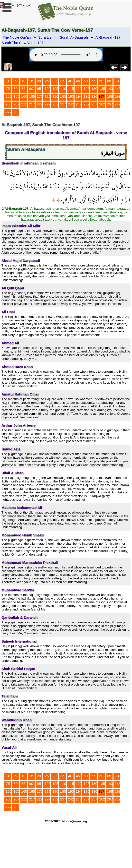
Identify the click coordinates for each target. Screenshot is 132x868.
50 (86, 81)
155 (16, 96)
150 (9, 96)
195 (86, 96)
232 (55, 104)
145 (118, 89)
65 (109, 81)
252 (86, 104)
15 (31, 81)
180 (55, 96)
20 (39, 81)
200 (9, 104)
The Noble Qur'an (17, 37)
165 (32, 96)
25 (47, 81)
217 (32, 104)
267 (110, 104)
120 (79, 89)
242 (71, 104)
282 (16, 112)
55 (94, 81)
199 (118, 96)
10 (23, 81)
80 (16, 89)
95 (39, 89)
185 (63, 96)
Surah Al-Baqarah (74, 37)
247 (79, 104)
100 (47, 89)
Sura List (45, 37)
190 (71, 96)
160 (24, 96)
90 (31, 89)
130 (94, 89)
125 (86, 89)
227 (47, 104)
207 (16, 104)
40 (70, 81)
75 (8, 89)
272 (118, 104)
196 (94, 96)
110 (63, 89)
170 (40, 96)
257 (94, 104)
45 (78, 81)
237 (63, 104)
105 (55, 89)
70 (117, 81)
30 (55, 81)
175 (47, 96)
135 (102, 89)
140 (110, 89)
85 (23, 89)
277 (9, 112)
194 (79, 96)
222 (40, 104)
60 (101, 81)
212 (24, 104)
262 (102, 104)
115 (71, 89)
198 (110, 96)
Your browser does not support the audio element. (66, 55)
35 (62, 81)
